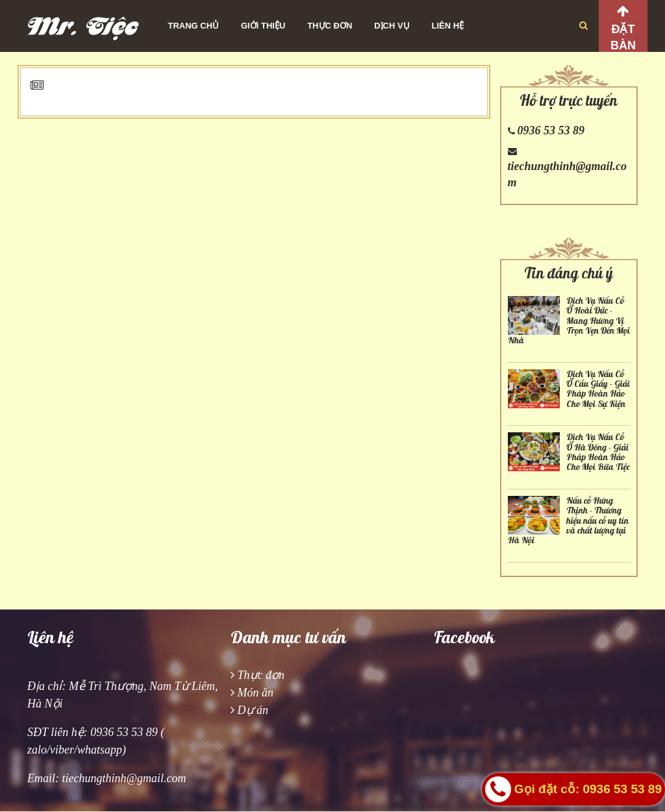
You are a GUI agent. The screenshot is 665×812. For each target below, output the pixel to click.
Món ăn (256, 693)
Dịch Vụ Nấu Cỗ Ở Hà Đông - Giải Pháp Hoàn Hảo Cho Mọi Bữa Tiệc (598, 452)
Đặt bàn (623, 37)
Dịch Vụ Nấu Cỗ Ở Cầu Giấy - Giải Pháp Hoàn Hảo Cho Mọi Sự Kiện (598, 389)
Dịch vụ (392, 26)
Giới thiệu (263, 26)
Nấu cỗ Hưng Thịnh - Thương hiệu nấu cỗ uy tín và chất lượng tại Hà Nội (568, 521)
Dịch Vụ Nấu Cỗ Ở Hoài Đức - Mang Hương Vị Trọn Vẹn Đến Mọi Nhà (569, 321)
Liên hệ (448, 26)
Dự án (253, 710)
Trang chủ (194, 26)
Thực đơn (330, 26)
